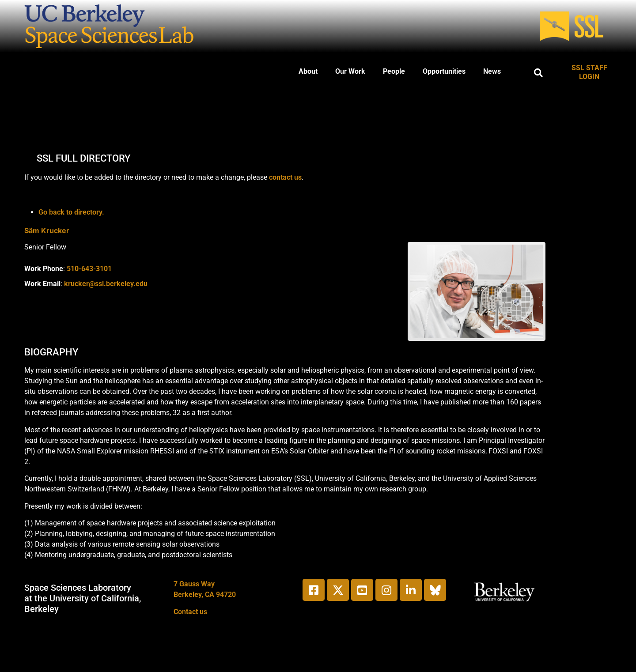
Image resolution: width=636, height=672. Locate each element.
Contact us (190, 612)
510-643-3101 (89, 269)
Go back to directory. (71, 212)
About (308, 71)
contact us (285, 177)
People (394, 71)
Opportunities (444, 71)
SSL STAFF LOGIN (589, 72)
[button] (538, 73)
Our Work (350, 71)
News (492, 71)
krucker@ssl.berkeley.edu (106, 284)
